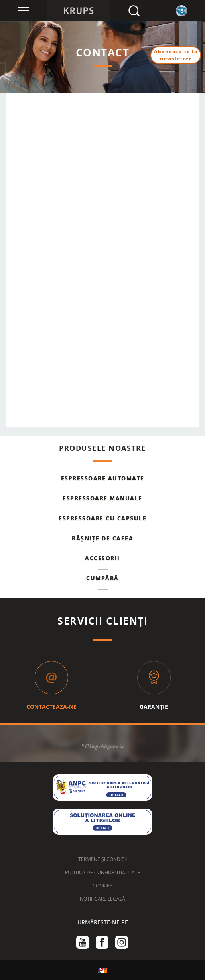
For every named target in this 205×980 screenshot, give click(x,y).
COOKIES (102, 886)
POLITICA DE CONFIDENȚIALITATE (103, 872)
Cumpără (102, 578)
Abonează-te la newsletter (176, 55)
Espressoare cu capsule (102, 518)
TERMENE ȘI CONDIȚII (102, 859)
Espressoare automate (103, 478)
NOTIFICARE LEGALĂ (102, 899)
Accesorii (102, 558)
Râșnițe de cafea (102, 538)
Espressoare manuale (102, 498)
